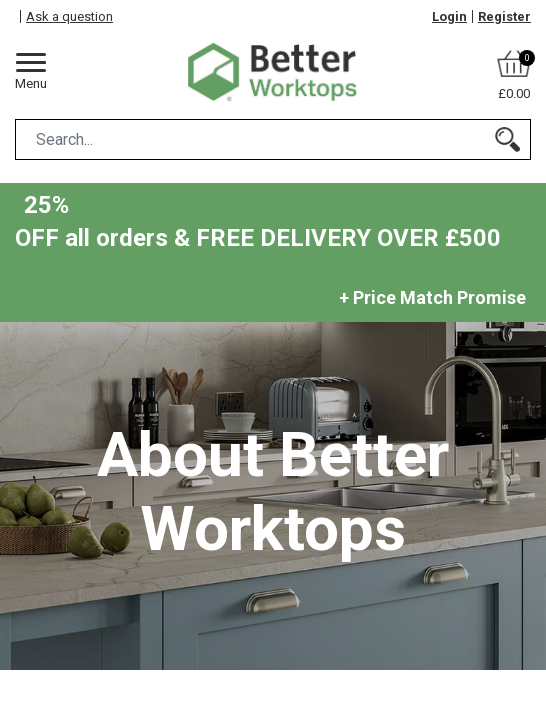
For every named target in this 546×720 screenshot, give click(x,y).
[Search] (507, 139)
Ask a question (69, 16)
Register (504, 16)
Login (449, 16)
